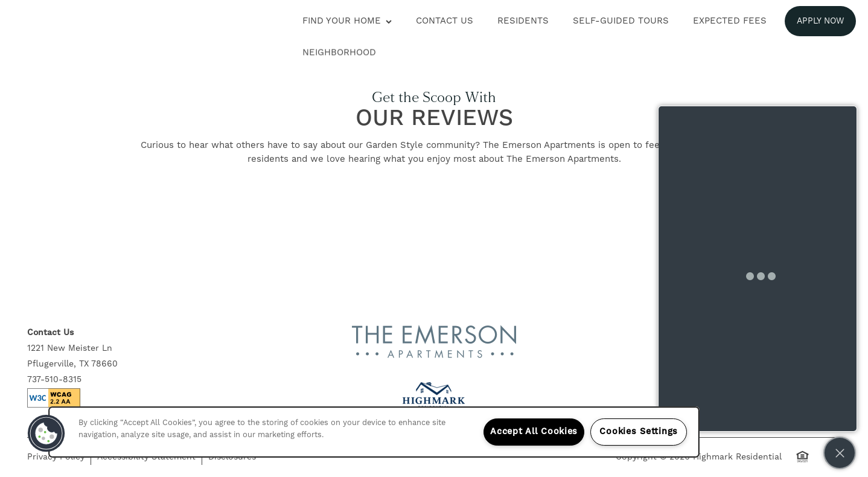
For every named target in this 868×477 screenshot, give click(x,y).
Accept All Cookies (534, 432)
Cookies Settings (639, 432)
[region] (374, 432)
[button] (820, 21)
